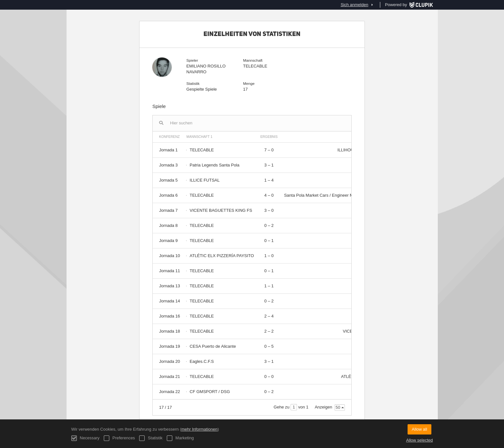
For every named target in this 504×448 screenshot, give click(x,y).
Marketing (180, 438)
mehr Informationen (199, 429)
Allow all (419, 429)
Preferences (119, 438)
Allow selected (419, 440)
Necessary (85, 438)
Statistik (151, 438)
